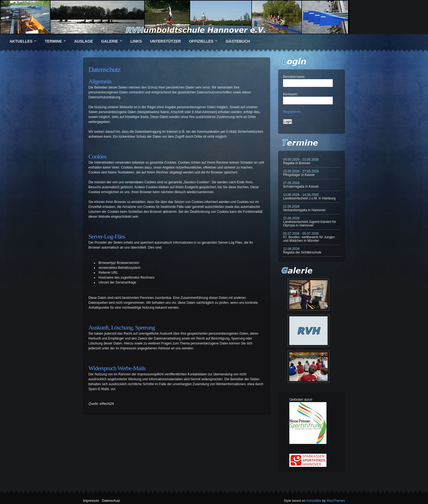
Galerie (109, 41)
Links (136, 41)
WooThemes (336, 501)
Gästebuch (238, 41)
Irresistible (314, 501)
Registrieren (292, 112)
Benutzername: (294, 77)
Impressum (91, 501)
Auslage (84, 41)
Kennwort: (290, 94)
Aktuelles (21, 41)
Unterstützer (166, 41)
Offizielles (201, 41)
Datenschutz (111, 501)
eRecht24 (107, 404)
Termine (53, 41)
